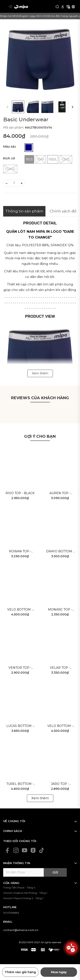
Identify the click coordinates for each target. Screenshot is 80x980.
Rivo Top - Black (20, 493)
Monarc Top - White (60, 610)
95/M (41, 159)
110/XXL (10, 169)
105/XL (66, 159)
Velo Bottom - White (60, 726)
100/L (53, 159)
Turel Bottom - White (20, 784)
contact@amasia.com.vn (21, 930)
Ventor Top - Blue (20, 668)
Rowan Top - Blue (20, 552)
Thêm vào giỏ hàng (20, 972)
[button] (73, 107)
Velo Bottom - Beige (20, 610)
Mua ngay (59, 972)
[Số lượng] (14, 183)
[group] (40, 58)
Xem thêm (40, 798)
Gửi (55, 872)
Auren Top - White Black (60, 493)
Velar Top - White (60, 668)
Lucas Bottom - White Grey (20, 726)
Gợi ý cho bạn (40, 436)
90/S (29, 159)
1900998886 (11, 913)
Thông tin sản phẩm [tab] (24, 211)
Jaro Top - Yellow (60, 784)
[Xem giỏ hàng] (68, 7)
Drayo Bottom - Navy (60, 552)
